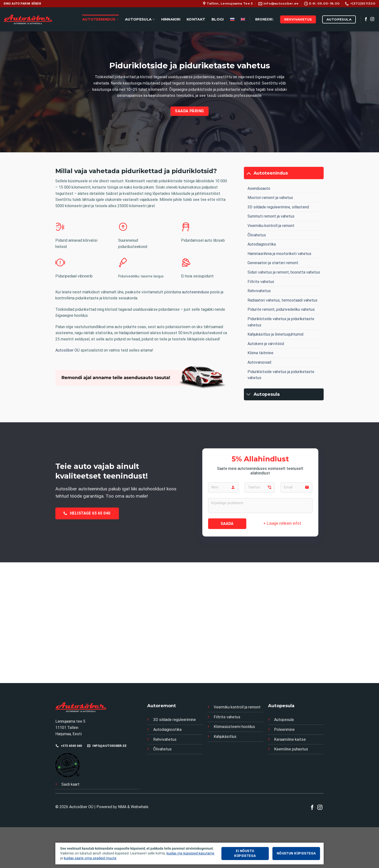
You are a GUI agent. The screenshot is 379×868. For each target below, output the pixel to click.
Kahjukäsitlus (225, 737)
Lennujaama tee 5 (71, 721)
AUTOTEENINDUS (100, 19)
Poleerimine (284, 730)
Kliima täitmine (260, 353)
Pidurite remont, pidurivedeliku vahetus (281, 309)
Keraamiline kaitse (290, 739)
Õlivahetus (257, 235)
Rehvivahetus (259, 291)
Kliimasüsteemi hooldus (234, 727)
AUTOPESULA (140, 19)
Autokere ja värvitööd (266, 344)
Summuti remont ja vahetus (271, 216)
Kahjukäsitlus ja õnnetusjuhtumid (275, 334)
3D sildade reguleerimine (175, 720)
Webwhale (140, 807)
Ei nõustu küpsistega (245, 853)
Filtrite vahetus (261, 282)
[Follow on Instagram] (372, 19)
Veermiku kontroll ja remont (271, 226)
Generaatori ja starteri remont (273, 263)
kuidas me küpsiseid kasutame (190, 853)
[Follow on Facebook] (366, 19)
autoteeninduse (196, 292)
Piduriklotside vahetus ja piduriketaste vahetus (281, 322)
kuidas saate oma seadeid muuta (90, 858)
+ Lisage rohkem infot (282, 523)
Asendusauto (259, 188)
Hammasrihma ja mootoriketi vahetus (279, 254)
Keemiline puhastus (291, 749)
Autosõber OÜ (67, 350)
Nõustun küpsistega (296, 853)
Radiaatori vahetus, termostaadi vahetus (282, 300)
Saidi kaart (70, 784)
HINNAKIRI (171, 19)
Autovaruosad (259, 362)
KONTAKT (196, 19)
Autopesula (284, 720)
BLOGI (218, 19)
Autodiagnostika (262, 244)
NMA (122, 807)
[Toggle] (249, 173)
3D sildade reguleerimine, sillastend (278, 207)
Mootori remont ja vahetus (270, 198)
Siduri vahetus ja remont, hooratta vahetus (284, 272)
